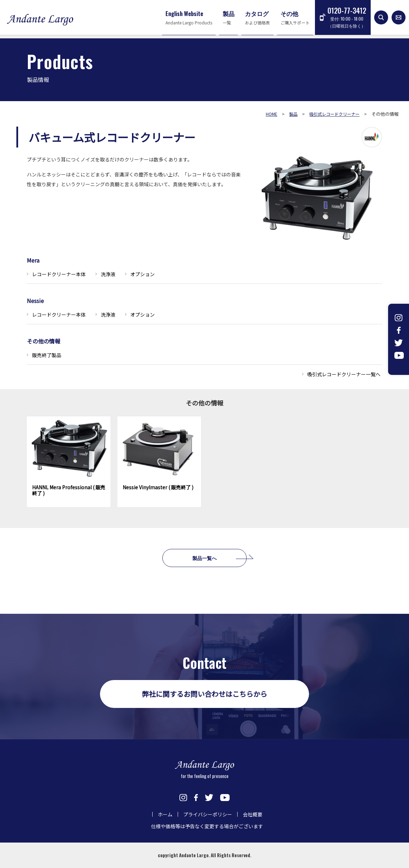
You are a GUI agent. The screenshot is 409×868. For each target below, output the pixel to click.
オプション (142, 274)
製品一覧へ (204, 558)
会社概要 (253, 814)
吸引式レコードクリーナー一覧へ (344, 374)
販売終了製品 (47, 355)
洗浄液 (108, 274)
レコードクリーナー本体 (59, 274)
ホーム (165, 814)
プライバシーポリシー (208, 814)
